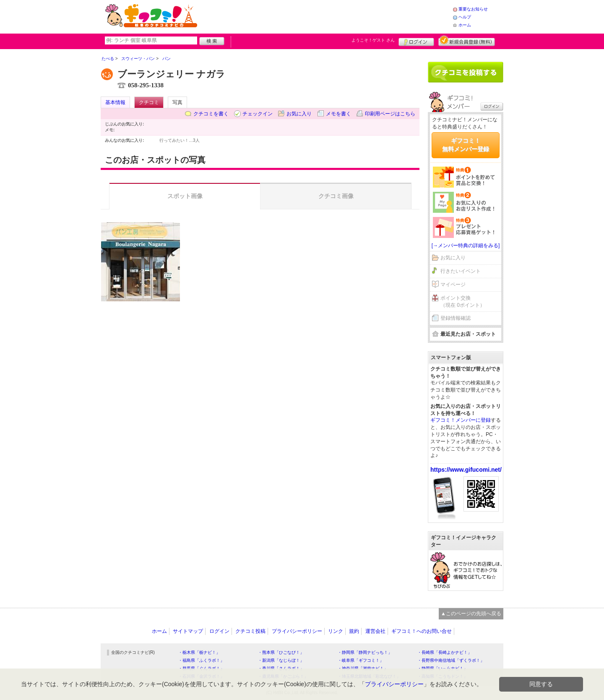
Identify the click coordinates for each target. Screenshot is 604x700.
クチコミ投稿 (250, 631)
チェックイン (258, 114)
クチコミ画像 (336, 196)
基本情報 (115, 102)
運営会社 (375, 631)
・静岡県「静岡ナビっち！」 (365, 652)
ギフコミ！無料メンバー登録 (466, 145)
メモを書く (338, 114)
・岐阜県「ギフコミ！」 (361, 660)
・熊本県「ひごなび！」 (281, 652)
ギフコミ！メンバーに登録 (461, 420)
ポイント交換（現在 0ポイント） (463, 302)
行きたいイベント (461, 271)
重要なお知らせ (473, 9)
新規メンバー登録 (467, 41)
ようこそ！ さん (373, 40)
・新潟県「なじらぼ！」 (281, 660)
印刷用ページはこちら (390, 114)
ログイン (416, 41)
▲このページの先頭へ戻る (471, 614)
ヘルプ (465, 17)
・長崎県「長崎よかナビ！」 (445, 652)
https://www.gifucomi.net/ (466, 470)
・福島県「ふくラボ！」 (201, 660)
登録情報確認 (456, 318)
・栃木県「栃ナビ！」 (199, 652)
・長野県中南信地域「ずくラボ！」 (451, 660)
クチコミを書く (211, 114)
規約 (354, 631)
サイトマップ (188, 631)
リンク (336, 631)
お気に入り (299, 114)
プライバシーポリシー (297, 631)
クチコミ (149, 102)
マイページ (453, 285)
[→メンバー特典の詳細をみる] (466, 246)
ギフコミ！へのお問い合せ (422, 631)
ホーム (465, 25)
